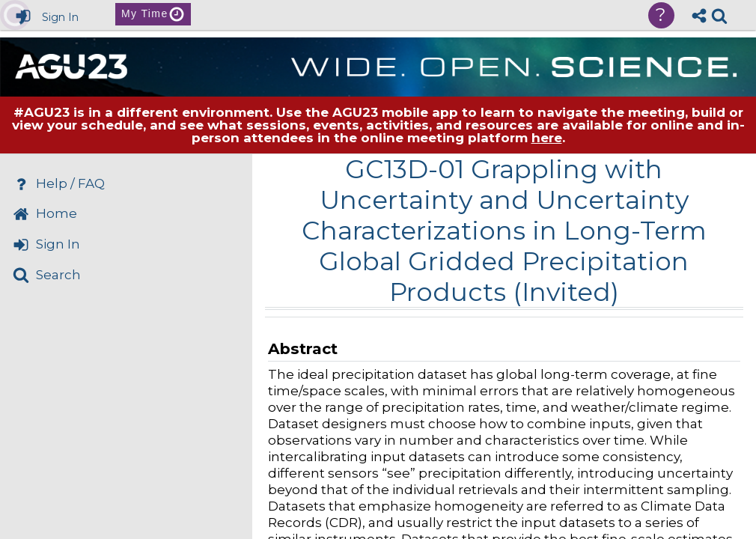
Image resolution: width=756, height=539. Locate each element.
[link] (719, 16)
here (547, 138)
